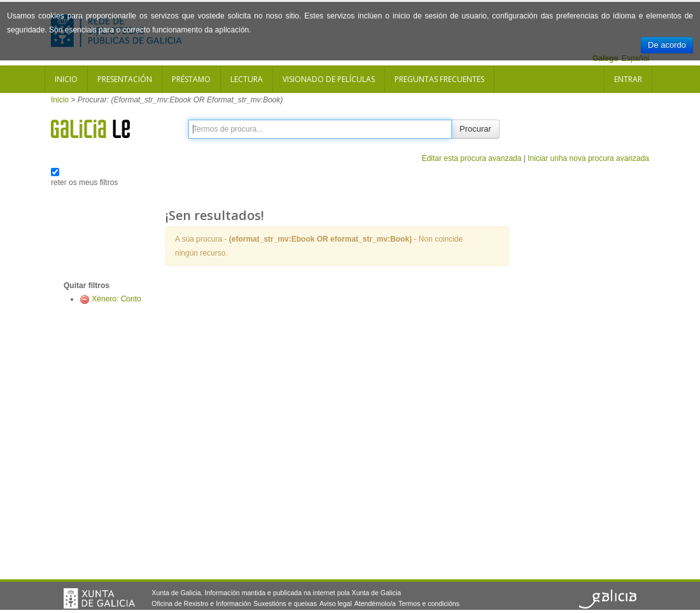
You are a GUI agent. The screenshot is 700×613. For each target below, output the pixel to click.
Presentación (125, 79)
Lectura (247, 79)
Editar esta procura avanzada (472, 158)
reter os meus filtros (84, 183)
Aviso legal (336, 603)
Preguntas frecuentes (439, 79)
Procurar (475, 129)
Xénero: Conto (116, 299)
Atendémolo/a (375, 603)
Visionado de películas (329, 79)
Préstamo (191, 79)
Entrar (628, 79)
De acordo (667, 45)
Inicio (66, 79)
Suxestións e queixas (285, 603)
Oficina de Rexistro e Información (201, 603)
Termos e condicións (429, 603)
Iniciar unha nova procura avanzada (588, 158)
